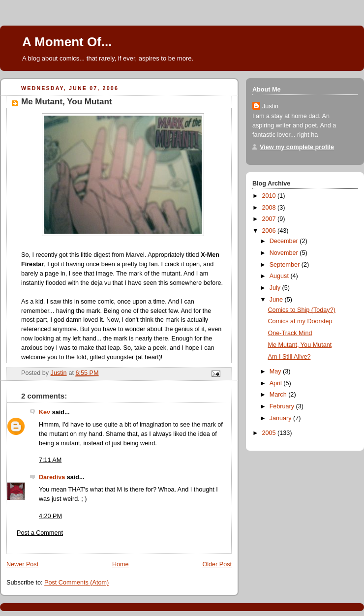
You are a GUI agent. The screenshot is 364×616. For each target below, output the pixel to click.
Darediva (52, 477)
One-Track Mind (290, 333)
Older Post (217, 564)
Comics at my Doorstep (300, 321)
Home (121, 564)
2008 (270, 208)
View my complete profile (297, 147)
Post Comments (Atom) (76, 583)
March (279, 395)
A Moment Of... (67, 42)
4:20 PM (50, 516)
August (280, 276)
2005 (270, 433)
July (276, 288)
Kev (45, 412)
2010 (270, 196)
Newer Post (22, 564)
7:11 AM (50, 460)
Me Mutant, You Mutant (300, 345)
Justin (270, 106)
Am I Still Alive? (289, 357)
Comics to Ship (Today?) (302, 310)
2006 (270, 231)
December (285, 241)
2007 (270, 219)
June (277, 300)
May (276, 371)
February (283, 406)
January (281, 418)
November (285, 253)
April (277, 383)
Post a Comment (40, 533)
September (286, 265)
